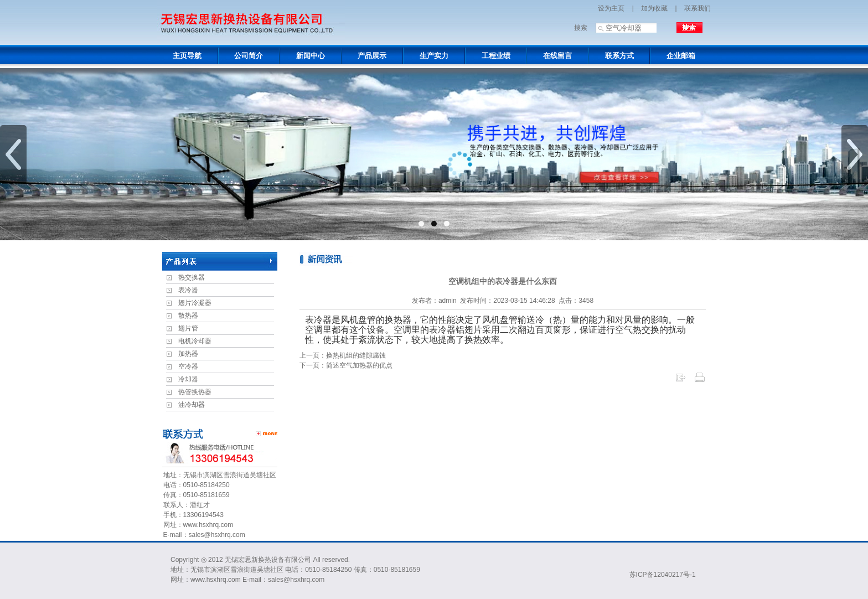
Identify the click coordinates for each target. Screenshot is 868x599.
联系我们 (697, 8)
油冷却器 (192, 405)
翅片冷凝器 (195, 303)
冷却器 (188, 379)
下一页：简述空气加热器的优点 (346, 365)
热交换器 (192, 277)
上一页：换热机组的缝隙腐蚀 (343, 355)
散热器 (188, 316)
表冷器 (188, 290)
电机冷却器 (195, 341)
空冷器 (188, 366)
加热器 (188, 354)
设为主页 (611, 8)
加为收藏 (654, 8)
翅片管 (188, 328)
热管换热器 (195, 392)
